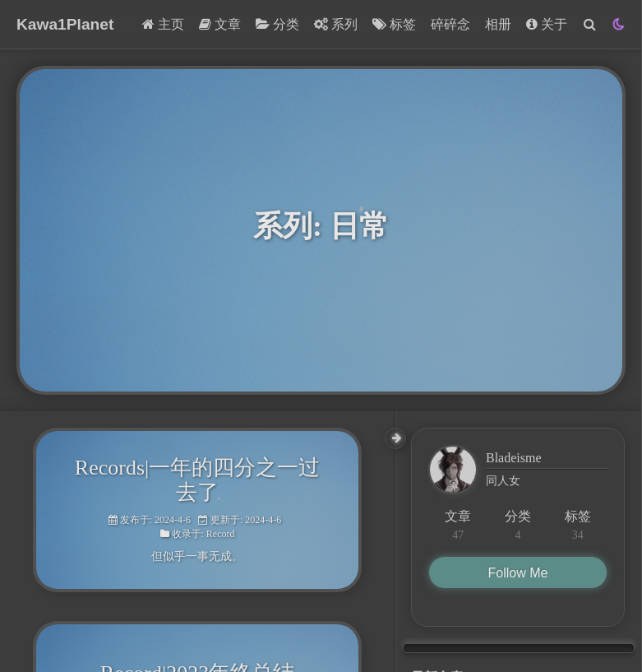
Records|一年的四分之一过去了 (197, 480)
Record (221, 534)
